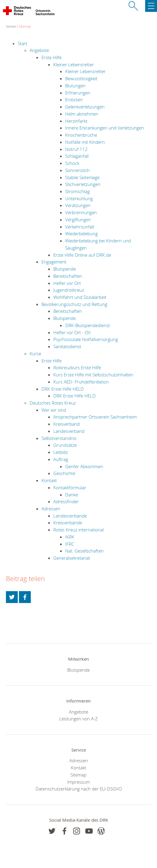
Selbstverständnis (59, 438)
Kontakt (49, 480)
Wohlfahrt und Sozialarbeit (80, 297)
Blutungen (75, 86)
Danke (72, 495)
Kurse (35, 353)
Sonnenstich (77, 170)
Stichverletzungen (83, 184)
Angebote (39, 50)
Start (23, 43)
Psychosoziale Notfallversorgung (86, 339)
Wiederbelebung (81, 233)
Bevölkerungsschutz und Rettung (74, 304)
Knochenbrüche (81, 135)
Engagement (54, 262)
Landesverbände (70, 516)
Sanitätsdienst (67, 346)
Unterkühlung (79, 198)
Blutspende (65, 269)
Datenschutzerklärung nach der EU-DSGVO (79, 789)
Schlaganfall (77, 156)
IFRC (70, 544)
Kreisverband (67, 424)
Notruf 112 (76, 149)
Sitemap (25, 26)
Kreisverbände (68, 523)
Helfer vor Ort (67, 283)
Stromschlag (77, 191)
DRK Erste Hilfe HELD (63, 389)
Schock (72, 163)
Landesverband (69, 431)
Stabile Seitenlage (82, 177)
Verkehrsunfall (80, 227)
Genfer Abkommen (84, 466)
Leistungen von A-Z (78, 719)
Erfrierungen (78, 93)
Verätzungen (78, 205)
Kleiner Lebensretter (74, 64)
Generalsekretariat (72, 558)
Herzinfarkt (76, 121)
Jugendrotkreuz (69, 290)
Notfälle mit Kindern (85, 142)
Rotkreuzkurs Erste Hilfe (77, 367)
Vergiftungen (78, 220)
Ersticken (74, 100)
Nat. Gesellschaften (84, 551)
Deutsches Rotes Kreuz (53, 403)
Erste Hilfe (52, 57)
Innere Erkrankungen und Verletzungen (105, 128)
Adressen (51, 509)
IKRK (70, 537)
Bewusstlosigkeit (81, 78)
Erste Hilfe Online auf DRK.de (82, 255)
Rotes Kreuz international (78, 530)
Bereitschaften (68, 276)
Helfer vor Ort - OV (72, 332)
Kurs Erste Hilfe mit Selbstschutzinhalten (93, 375)
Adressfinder (66, 501)
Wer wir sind (54, 410)
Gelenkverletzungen (85, 107)
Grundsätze (65, 445)
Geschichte (64, 473)
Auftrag (61, 459)
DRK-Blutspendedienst (88, 325)
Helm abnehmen (82, 114)
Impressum (78, 782)
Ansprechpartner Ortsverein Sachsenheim (95, 417)
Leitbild (60, 452)
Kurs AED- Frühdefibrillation (81, 382)
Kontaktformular (70, 487)
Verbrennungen (81, 212)
